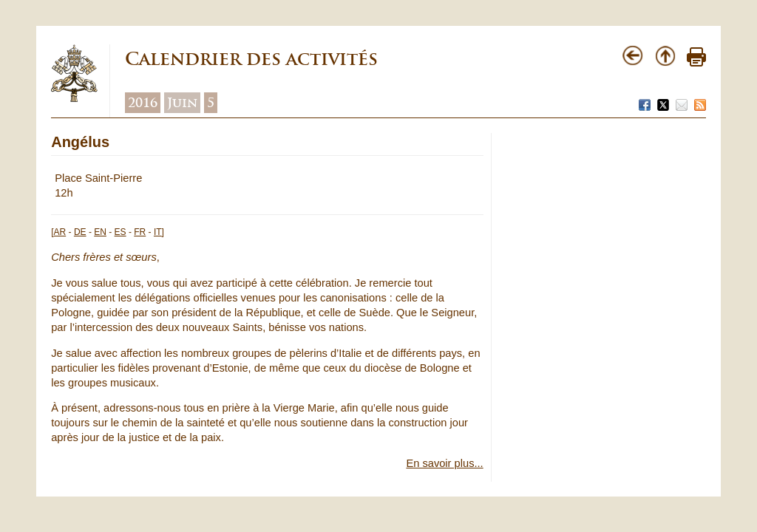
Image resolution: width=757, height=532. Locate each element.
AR (60, 232)
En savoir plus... (444, 463)
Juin (182, 103)
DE (80, 232)
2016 (143, 103)
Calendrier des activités (251, 59)
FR (140, 232)
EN (100, 232)
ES (120, 232)
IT (158, 232)
